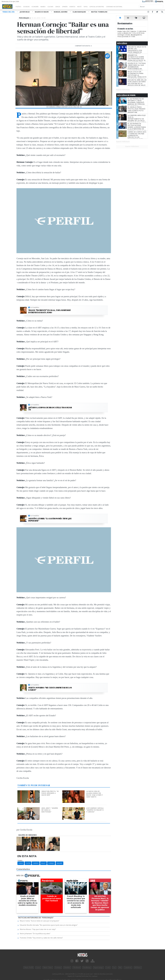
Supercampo (98, 968)
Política (19, 7)
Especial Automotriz (111, 7)
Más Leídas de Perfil (126, 95)
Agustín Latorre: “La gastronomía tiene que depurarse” (50, 520)
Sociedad (29, 7)
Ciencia (65, 7)
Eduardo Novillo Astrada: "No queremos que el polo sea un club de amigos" (49, 925)
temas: (20, 861)
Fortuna (58, 968)
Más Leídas (122, 43)
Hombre (67, 968)
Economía (39, 7)
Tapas (97, 7)
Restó (90, 7)
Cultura (56, 7)
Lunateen (128, 968)
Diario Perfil (29, 968)
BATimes (138, 968)
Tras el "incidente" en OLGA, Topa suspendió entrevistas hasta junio (49, 311)
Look (108, 968)
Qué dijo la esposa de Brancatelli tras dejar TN (50, 409)
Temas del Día (9, 12)
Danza (21, 863)
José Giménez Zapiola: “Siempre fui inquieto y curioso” (95, 810)
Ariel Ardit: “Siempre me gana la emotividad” (50, 810)
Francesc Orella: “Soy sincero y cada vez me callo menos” (41, 938)
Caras (38, 968)
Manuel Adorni (61, 12)
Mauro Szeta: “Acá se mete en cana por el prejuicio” (40, 921)
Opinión (73, 7)
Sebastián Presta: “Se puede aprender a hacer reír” (50, 793)
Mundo (48, 7)
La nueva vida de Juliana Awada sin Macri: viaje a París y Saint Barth (95, 794)
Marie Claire (48, 968)
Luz (114, 968)
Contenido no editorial (132, 7)
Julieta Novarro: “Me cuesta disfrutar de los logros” (50, 689)
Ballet (43, 863)
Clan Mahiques (80, 12)
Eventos (82, 7)
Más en (28, 876)
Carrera (36, 863)
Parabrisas (87, 968)
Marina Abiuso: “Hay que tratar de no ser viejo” (38, 929)
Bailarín (59, 863)
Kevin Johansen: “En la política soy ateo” (35, 934)
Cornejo (51, 863)
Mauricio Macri (42, 12)
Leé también (35, 307)
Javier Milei (25, 12)
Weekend (77, 968)
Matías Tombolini (99, 12)
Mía (120, 968)
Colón (28, 863)
